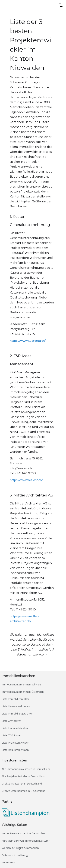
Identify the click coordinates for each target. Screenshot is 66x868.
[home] (23, 5)
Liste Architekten (12, 721)
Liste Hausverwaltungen (16, 706)
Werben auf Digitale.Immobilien (20, 848)
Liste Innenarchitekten (15, 728)
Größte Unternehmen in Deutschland (23, 791)
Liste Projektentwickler (15, 743)
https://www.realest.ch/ (26, 480)
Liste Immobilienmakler (16, 699)
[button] (61, 5)
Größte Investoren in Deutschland (22, 784)
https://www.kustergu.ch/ (28, 341)
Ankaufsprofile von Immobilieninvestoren (26, 841)
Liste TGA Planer (12, 735)
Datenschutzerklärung (15, 855)
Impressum (8, 862)
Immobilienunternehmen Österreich (23, 692)
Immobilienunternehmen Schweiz (21, 684)
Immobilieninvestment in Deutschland (24, 833)
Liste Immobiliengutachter (17, 714)
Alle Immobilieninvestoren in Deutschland (26, 769)
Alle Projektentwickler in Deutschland (24, 776)
